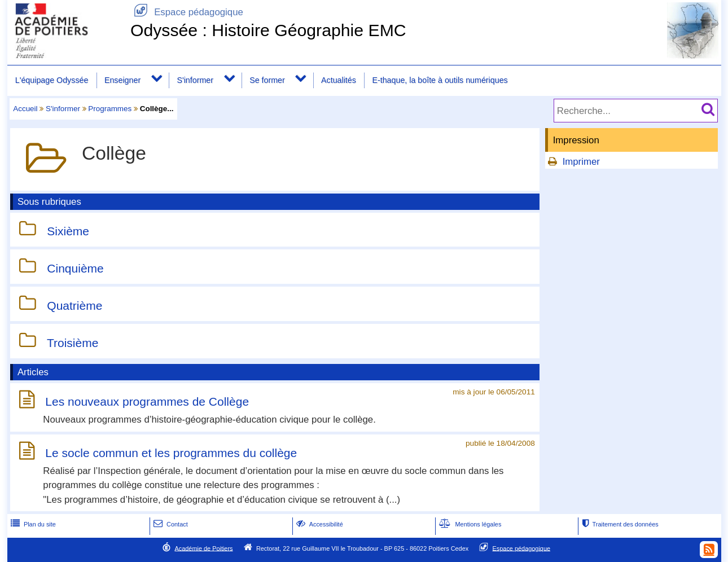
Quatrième (74, 306)
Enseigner (122, 80)
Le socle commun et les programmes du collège (171, 453)
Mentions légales (469, 524)
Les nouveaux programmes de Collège (147, 401)
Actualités (339, 80)
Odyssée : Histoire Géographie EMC (268, 30)
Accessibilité (319, 524)
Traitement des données (619, 524)
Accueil (25, 109)
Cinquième (75, 268)
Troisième (73, 343)
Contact (170, 524)
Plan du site (32, 524)
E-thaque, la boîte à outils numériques (440, 80)
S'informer (195, 80)
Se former (267, 80)
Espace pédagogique (187, 12)
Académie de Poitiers (203, 548)
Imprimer (581, 162)
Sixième (68, 231)
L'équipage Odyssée (52, 80)
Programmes (110, 109)
